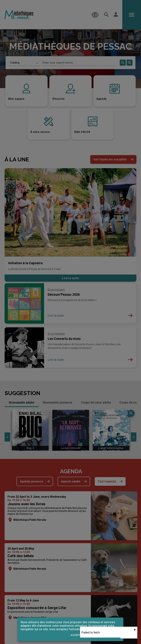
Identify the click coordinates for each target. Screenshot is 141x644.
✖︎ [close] (135, 630)
